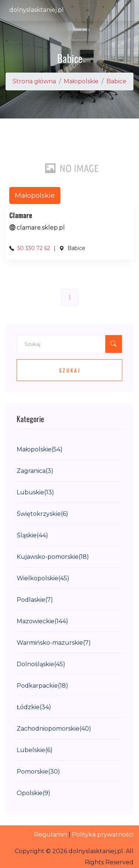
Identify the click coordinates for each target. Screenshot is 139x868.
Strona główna (34, 81)
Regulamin (51, 834)
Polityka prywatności (103, 834)
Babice (116, 81)
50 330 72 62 (34, 248)
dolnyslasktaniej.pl (37, 10)
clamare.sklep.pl (37, 228)
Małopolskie (81, 81)
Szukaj (70, 370)
